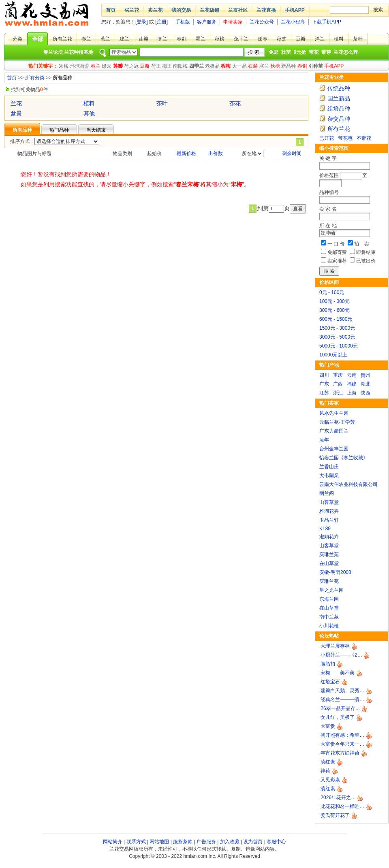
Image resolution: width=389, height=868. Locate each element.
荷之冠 (131, 66)
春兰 (86, 39)
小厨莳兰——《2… (341, 655)
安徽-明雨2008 (335, 572)
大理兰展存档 (335, 646)
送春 (263, 39)
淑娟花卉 (329, 537)
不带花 (364, 138)
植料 (339, 39)
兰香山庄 (329, 467)
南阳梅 (180, 66)
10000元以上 (333, 355)
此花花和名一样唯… (342, 806)
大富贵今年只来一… (342, 744)
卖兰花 (155, 10)
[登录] (142, 22)
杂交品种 (339, 119)
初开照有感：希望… (342, 735)
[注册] (161, 22)
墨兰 (201, 39)
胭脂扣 (328, 664)
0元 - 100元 (332, 292)
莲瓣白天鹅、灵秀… (342, 691)
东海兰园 (329, 599)
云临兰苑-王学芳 (337, 422)
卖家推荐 (337, 261)
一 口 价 (336, 244)
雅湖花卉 (329, 511)
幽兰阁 (327, 493)
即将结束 (366, 252)
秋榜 (220, 39)
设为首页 (253, 842)
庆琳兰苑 (329, 554)
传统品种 (339, 88)
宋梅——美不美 (338, 673)
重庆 (338, 375)
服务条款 (183, 842)
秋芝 (282, 39)
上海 (352, 393)
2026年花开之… (338, 798)
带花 (314, 52)
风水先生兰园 (334, 413)
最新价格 (186, 154)
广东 (324, 384)
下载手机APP (327, 22)
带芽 (326, 52)
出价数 (216, 154)
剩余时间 (292, 154)
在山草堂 (329, 563)
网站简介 (113, 842)
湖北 (365, 384)
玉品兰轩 (329, 520)
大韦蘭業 (329, 476)
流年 (324, 440)
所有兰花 (62, 39)
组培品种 (339, 109)
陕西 (365, 393)
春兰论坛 (53, 52)
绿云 (107, 66)
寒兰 (162, 39)
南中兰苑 (329, 617)
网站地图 (159, 842)
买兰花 (132, 10)
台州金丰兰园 (334, 449)
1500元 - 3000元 (337, 328)
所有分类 (35, 78)
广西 (338, 384)
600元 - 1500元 (336, 319)
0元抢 (300, 52)
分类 (17, 39)
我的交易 (181, 10)
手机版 (183, 22)
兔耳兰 (241, 39)
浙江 (338, 393)
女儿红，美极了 (338, 717)
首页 (111, 10)
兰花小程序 (293, 22)
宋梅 (64, 66)
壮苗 (286, 52)
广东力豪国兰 (334, 431)
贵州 (365, 375)
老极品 (212, 66)
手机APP (295, 10)
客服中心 (276, 842)
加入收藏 (230, 842)
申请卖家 (233, 22)
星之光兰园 (331, 590)
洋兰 (320, 39)
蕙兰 (105, 39)
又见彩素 (330, 780)
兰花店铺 (209, 10)
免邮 (274, 52)
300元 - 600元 (334, 310)
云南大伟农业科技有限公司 (348, 484)
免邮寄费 (337, 252)
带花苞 (345, 138)
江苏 (324, 393)
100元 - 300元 (334, 301)
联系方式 (136, 842)
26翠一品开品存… (340, 708)
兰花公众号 (262, 22)
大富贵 (328, 726)
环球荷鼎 (80, 66)
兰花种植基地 (79, 52)
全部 (38, 39)
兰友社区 (238, 10)
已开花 (327, 138)
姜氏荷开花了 (335, 815)
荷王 (156, 66)
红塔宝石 (330, 682)
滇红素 (328, 762)
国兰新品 (339, 98)
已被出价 (366, 261)
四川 (324, 375)
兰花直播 (266, 10)
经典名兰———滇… (342, 700)
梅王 (167, 66)
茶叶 (358, 39)
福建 (352, 384)
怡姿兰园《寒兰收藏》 (344, 458)
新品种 (289, 66)
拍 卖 (362, 244)
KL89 (325, 529)
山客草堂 (329, 502)
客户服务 (207, 22)
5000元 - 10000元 (339, 346)
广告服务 (206, 842)
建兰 (124, 39)
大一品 (239, 66)
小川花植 (329, 626)
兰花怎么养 (346, 52)
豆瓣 (301, 39)
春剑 (182, 39)
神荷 (325, 771)
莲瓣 (143, 39)
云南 (352, 375)
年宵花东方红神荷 (340, 753)
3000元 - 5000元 (337, 337)
